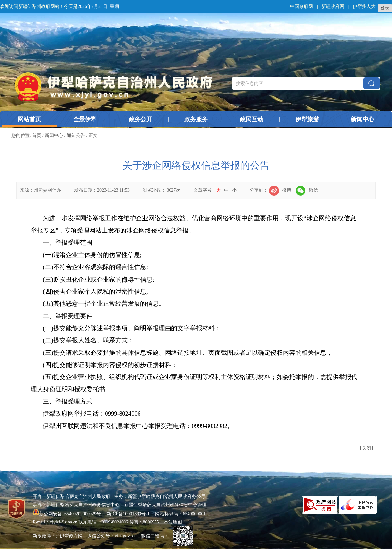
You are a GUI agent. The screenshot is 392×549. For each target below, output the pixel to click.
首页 (37, 136)
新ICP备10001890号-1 (128, 514)
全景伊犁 (85, 119)
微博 (280, 190)
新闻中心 (363, 119)
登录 (385, 8)
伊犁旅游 (307, 119)
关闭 (367, 448)
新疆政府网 (333, 6)
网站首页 (29, 119)
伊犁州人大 (364, 6)
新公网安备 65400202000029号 (67, 514)
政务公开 (140, 119)
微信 (307, 190)
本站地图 (173, 522)
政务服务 (196, 119)
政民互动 (252, 119)
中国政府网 (302, 6)
